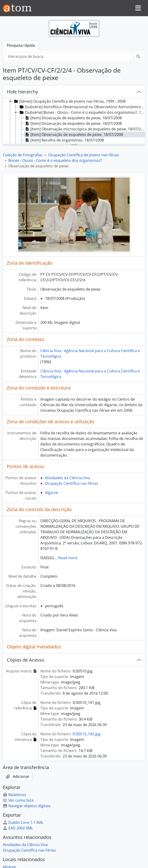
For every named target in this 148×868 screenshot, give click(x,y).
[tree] (74, 121)
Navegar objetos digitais (27, 806)
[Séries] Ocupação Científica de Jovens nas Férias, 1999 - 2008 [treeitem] (69, 101)
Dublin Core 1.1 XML (23, 822)
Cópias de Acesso (26, 660)
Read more (68, 558)
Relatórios (14, 795)
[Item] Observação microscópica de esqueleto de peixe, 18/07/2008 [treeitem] (85, 129)
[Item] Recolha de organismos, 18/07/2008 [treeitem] (64, 140)
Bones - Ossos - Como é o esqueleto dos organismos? (55, 160)
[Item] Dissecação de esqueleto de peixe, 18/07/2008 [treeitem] (73, 118)
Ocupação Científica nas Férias (72, 483)
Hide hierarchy (22, 92)
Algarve (51, 493)
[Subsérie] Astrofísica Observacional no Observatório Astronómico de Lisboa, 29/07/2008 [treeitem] (82, 107)
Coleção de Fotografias (23, 155)
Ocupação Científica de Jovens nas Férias (84, 155)
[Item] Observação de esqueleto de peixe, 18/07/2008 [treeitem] (74, 135)
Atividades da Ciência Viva (68, 478)
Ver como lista (18, 800)
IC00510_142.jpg (87, 734)
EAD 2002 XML (18, 828)
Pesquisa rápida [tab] (21, 45)
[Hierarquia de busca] (69, 56)
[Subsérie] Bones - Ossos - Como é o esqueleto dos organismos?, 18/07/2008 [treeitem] (82, 112)
